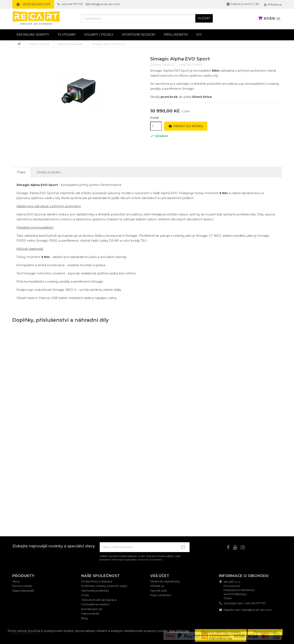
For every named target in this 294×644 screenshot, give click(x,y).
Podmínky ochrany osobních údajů (104, 586)
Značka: (156, 65)
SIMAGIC (169, 65)
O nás (85, 595)
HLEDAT (204, 18)
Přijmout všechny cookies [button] (221, 632)
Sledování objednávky (165, 581)
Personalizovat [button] (265, 632)
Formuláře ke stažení (95, 604)
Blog (84, 618)
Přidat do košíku (186, 126)
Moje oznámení (161, 595)
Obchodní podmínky (95, 591)
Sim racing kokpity (33, 35)
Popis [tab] (21, 172)
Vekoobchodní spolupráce (99, 600)
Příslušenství (176, 35)
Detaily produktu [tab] (49, 172)
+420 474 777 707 (255, 603)
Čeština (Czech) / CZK (243, 4)
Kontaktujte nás (92, 609)
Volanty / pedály (99, 35)
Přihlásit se (157, 586)
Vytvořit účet (159, 591)
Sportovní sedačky (139, 35)
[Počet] (156, 126)
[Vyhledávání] (147, 18)
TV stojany (67, 35)
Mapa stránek (90, 613)
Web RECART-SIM (33, 4)
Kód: (182, 65)
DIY (199, 35)
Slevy (16, 581)
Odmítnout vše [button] (221, 639)
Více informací (179, 631)
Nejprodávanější (23, 591)
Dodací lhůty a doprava (97, 581)
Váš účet (160, 576)
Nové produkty (22, 586)
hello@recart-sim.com (257, 610)
